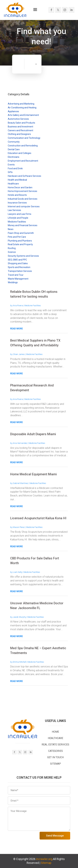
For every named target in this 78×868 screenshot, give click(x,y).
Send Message (55, 836)
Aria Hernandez (20, 443)
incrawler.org (44, 859)
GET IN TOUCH (55, 757)
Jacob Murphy (19, 617)
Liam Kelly (18, 572)
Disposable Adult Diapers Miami (33, 434)
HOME (55, 732)
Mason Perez (19, 527)
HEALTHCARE (56, 738)
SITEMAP (56, 764)
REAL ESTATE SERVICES (55, 745)
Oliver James (19, 354)
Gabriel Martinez (21, 483)
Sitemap (46, 863)
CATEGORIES (56, 751)
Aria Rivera (18, 306)
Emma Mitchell (20, 662)
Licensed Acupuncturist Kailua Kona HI (38, 518)
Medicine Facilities (33, 306)
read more (17, 329)
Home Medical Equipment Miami (33, 474)
